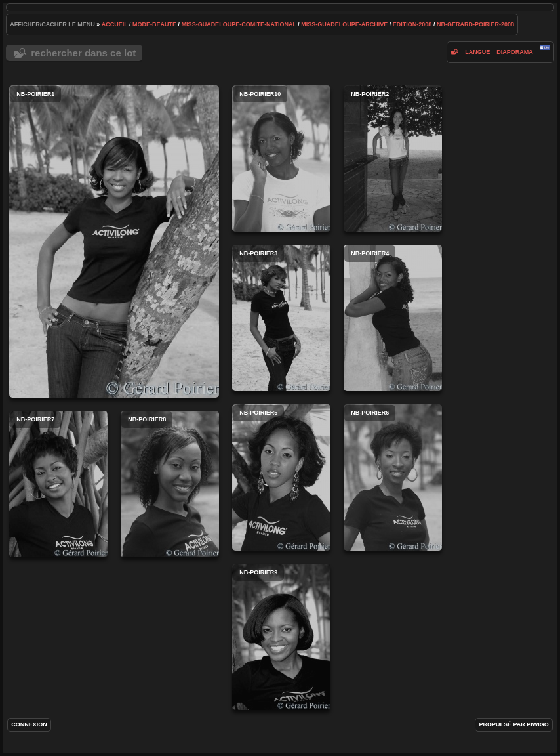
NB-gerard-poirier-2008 (475, 24)
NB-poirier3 (281, 318)
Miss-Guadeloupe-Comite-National (239, 24)
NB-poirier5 (281, 477)
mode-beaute (154, 24)
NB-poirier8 (170, 484)
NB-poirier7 (58, 484)
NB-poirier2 (393, 158)
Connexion (29, 724)
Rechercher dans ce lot (83, 53)
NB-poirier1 (114, 241)
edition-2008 (412, 24)
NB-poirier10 (281, 158)
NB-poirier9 (281, 637)
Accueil (115, 24)
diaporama (515, 52)
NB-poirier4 (393, 318)
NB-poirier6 (393, 477)
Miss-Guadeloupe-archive (344, 24)
